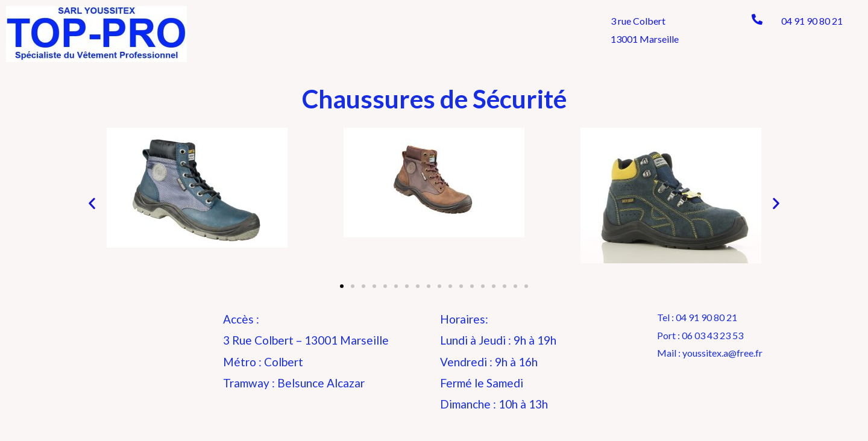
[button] (342, 286)
